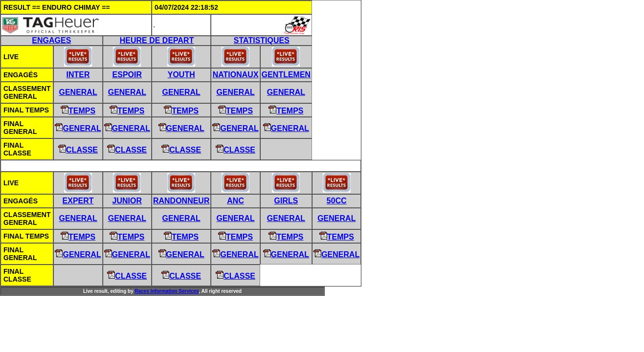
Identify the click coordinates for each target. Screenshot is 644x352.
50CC (337, 201)
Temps (78, 111)
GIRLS (286, 201)
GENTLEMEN (286, 75)
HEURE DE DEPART (157, 40)
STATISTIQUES (262, 40)
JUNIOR (127, 201)
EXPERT (78, 201)
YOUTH (181, 75)
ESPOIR (127, 75)
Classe (78, 150)
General (78, 92)
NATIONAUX (236, 75)
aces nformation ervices (167, 291)
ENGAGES (51, 40)
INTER (78, 75)
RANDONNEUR (181, 201)
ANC (235, 201)
